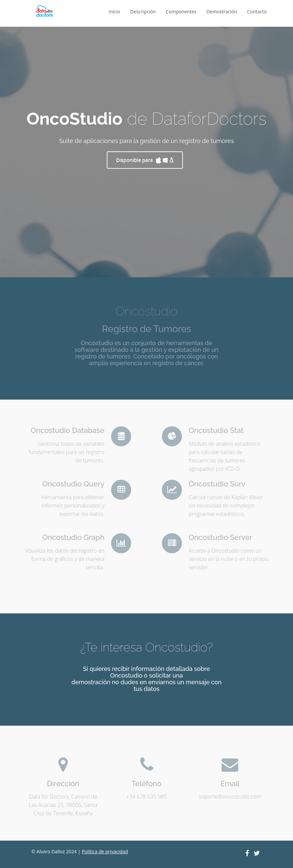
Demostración (222, 12)
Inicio (115, 12)
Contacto (257, 12)
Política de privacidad (105, 851)
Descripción (143, 12)
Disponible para (145, 160)
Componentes (181, 12)
